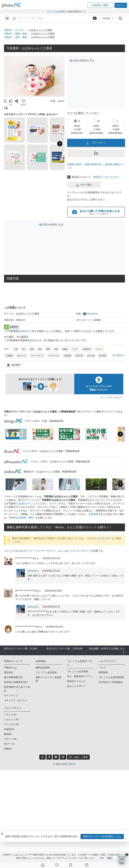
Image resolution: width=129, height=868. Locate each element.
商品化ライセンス (76, 681)
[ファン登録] (57, 865)
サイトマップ (11, 695)
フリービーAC (12, 724)
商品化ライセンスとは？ (106, 177)
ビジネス (20, 30)
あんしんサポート (76, 686)
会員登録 (93, 514)
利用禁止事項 (74, 164)
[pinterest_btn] (56, 757)
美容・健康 (21, 37)
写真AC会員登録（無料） (22, 518)
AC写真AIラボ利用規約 (111, 682)
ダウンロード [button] (96, 143)
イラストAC (10, 715)
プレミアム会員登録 (46, 672)
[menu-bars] (7, 18)
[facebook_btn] (49, 757)
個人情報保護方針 (13, 677)
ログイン (54, 503)
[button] (100, 5)
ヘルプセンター (103, 538)
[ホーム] (43, 865)
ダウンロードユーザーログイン (39, 551)
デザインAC (10, 739)
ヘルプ (102, 668)
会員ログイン (26, 503)
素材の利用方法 (93, 164)
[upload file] (95, 18)
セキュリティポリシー (16, 700)
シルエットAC (12, 719)
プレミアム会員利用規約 (112, 677)
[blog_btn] (63, 757)
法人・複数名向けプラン (80, 676)
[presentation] (120, 434)
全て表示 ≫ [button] (119, 355)
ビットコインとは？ (112, 397)
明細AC (8, 749)
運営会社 (9, 672)
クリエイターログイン (79, 551)
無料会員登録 (43, 668)
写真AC (8, 30)
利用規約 (103, 672)
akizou (61, 101)
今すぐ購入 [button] (84, 185)
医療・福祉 (21, 34)
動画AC (8, 734)
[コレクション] (71, 865)
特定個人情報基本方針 (16, 682)
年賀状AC (9, 729)
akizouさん (26, 331)
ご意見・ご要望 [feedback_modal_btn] (78, 757)
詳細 (102, 858)
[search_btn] (120, 18)
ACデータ (9, 744)
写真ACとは (10, 668)
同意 (110, 858)
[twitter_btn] (42, 757)
